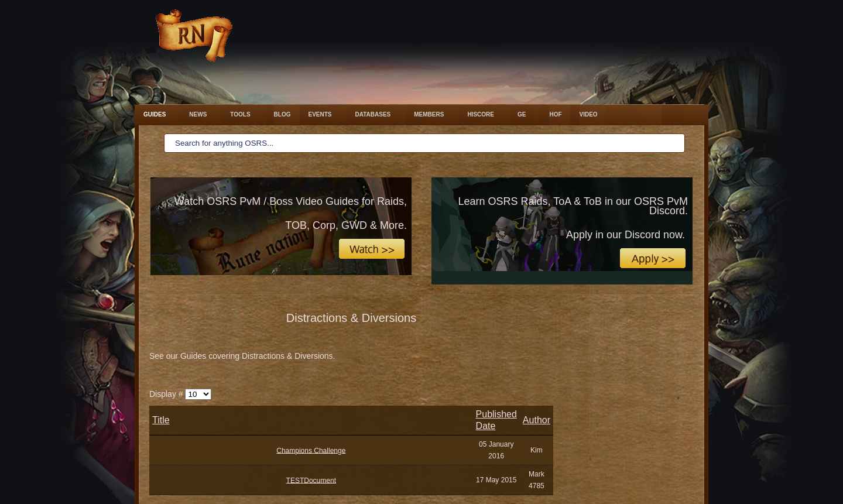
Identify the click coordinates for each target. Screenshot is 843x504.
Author (537, 420)
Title (161, 420)
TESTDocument (311, 480)
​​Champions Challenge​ (311, 450)
